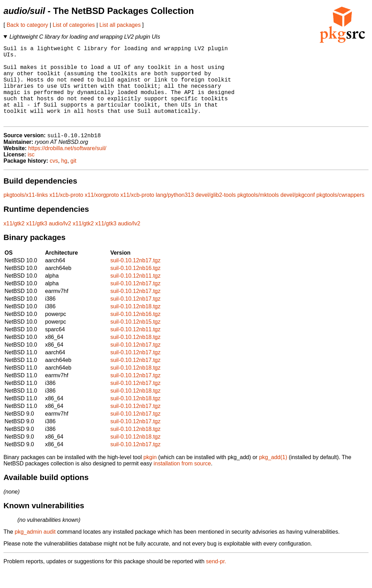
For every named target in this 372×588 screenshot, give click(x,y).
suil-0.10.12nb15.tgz (135, 339)
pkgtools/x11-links (26, 213)
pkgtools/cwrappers (340, 213)
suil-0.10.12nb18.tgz (135, 324)
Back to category (27, 25)
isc (31, 172)
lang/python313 (175, 213)
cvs (54, 179)
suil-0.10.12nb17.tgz (135, 278)
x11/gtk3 (37, 241)
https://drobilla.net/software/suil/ (67, 166)
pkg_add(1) (273, 475)
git (73, 179)
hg (64, 179)
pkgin (150, 475)
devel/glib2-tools (216, 213)
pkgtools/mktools (258, 213)
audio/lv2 (60, 241)
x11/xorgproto (102, 213)
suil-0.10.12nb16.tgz (135, 286)
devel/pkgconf (298, 213)
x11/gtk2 (14, 241)
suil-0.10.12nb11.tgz (135, 293)
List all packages (120, 25)
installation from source (182, 481)
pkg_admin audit (35, 550)
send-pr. (216, 579)
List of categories (74, 25)
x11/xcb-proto (66, 213)
